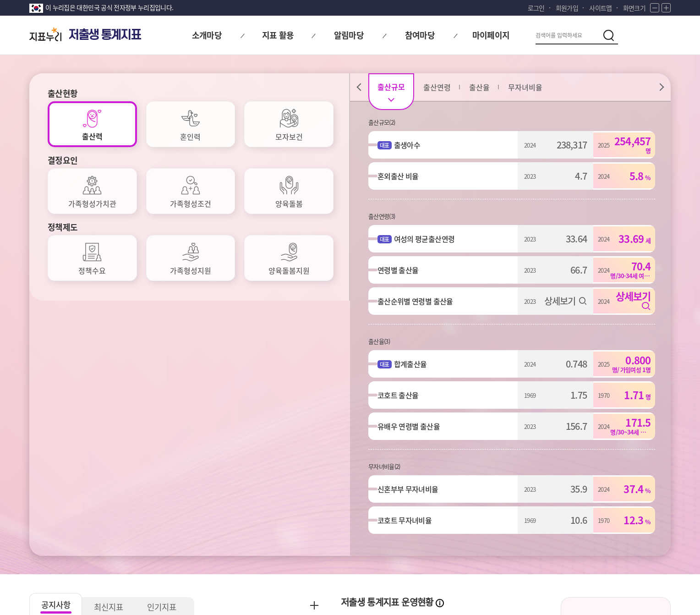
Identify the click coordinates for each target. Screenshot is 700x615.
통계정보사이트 (588, 540)
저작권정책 (239, 540)
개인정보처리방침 (56, 540)
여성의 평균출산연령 (429, 239)
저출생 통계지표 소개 (616, 376)
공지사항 (57, 344)
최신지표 (112, 347)
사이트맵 (600, 8)
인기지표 (167, 347)
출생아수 (412, 145)
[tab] (92, 124)
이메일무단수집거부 (130, 540)
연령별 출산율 (402, 270)
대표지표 (406, 399)
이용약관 (191, 540)
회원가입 (567, 8)
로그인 (536, 8)
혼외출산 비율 (402, 176)
